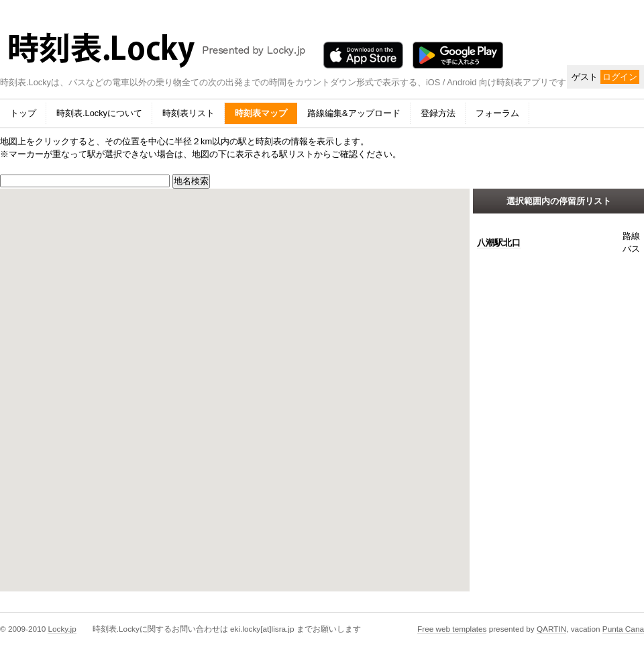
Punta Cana (623, 629)
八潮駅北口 (499, 243)
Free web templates (452, 629)
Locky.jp (62, 629)
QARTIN (551, 629)
